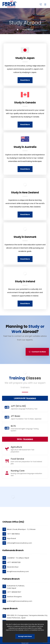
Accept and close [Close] (25, 636)
